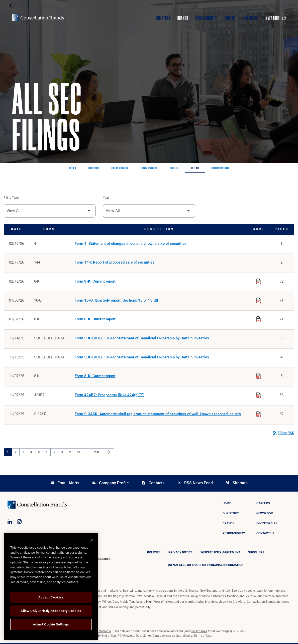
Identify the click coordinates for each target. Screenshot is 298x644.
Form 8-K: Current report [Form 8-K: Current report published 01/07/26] (95, 320)
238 (97, 453)
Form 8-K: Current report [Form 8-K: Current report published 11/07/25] (95, 377)
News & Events (94, 168)
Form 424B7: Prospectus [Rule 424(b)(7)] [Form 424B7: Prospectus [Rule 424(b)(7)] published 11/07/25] (110, 396)
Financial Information (149, 168)
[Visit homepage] (38, 18)
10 (80, 453)
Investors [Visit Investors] (275, 18)
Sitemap (237, 484)
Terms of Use (203, 637)
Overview (73, 168)
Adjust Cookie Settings (51, 624)
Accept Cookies (51, 597)
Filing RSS (283, 434)
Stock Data (174, 168)
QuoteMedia (103, 632)
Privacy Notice (180, 553)
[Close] (92, 540)
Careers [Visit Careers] (230, 18)
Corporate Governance (220, 168)
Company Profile (110, 484)
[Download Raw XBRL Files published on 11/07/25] (259, 376)
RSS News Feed (195, 484)
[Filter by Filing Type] (50, 211)
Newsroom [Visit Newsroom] (250, 18)
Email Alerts (65, 484)
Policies (154, 553)
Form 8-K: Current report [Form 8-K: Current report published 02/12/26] (95, 282)
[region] (51, 586)
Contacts (153, 484)
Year (106, 198)
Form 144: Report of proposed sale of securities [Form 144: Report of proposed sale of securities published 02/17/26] (115, 263)
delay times (199, 632)
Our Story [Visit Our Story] (163, 18)
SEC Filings (195, 168)
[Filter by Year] (149, 211)
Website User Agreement (220, 553)
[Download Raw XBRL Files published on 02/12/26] (259, 281)
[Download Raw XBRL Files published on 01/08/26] (259, 300)
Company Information (120, 168)
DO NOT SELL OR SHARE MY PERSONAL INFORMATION (206, 566)
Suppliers (256, 553)
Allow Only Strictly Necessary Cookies (51, 611)
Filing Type (11, 198)
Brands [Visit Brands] (183, 18)
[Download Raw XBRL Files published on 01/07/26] (259, 319)
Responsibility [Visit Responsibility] (206, 18)
